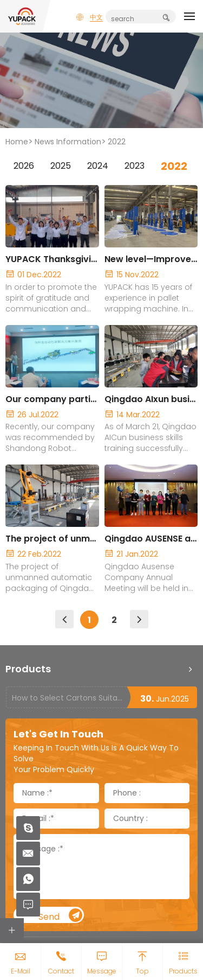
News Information (68, 142)
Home (17, 142)
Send (61, 916)
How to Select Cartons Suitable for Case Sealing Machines (69, 698)
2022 (117, 142)
